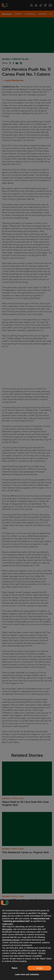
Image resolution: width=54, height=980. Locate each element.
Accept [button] (39, 968)
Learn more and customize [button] (27, 974)
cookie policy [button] (7, 924)
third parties (7, 929)
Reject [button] (15, 968)
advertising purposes (11, 940)
